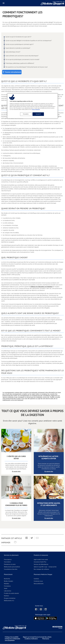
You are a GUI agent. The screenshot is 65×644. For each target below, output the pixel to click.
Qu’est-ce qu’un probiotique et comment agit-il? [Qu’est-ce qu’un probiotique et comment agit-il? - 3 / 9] (20, 44)
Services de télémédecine (41, 564)
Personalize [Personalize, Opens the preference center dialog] (26, 114)
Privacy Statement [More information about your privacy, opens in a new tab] (36, 109)
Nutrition (6, 596)
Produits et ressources (41, 555)
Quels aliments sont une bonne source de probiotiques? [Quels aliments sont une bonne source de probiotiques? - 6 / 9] (22, 56)
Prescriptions (8, 560)
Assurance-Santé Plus (40, 562)
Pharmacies (46, 639)
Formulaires (7, 586)
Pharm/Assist (8, 574)
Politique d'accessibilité (12, 637)
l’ (41, 287)
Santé (6, 589)
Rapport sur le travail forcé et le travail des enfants (37, 637)
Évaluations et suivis (10, 564)
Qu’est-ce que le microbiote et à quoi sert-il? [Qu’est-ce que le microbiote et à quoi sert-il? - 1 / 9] (18, 37)
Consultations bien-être (11, 569)
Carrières (36, 579)
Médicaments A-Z (9, 601)
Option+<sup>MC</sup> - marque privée (45, 567)
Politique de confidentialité (12, 639)
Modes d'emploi (9, 581)
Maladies (7, 584)
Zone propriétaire (10, 641)
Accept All (38, 114)
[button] (27, 538)
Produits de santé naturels (11, 593)
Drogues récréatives (10, 598)
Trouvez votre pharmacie (13, 72)
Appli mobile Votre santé (41, 560)
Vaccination (7, 562)
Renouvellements (39, 584)
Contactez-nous (38, 581)
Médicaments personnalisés (12, 567)
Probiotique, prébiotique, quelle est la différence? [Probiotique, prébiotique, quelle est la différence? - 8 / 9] (20, 63)
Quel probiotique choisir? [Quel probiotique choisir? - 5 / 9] (13, 52)
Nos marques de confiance (41, 569)
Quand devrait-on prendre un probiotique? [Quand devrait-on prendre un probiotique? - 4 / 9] (18, 48)
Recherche (7, 579)
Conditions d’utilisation (31, 639)
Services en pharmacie (11, 555)
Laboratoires (8, 591)
